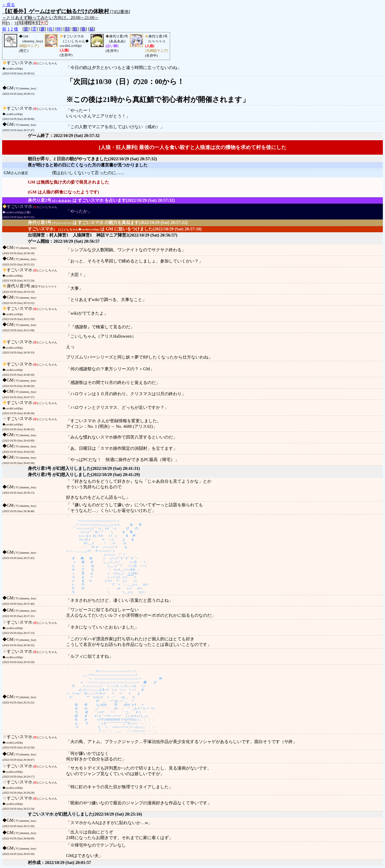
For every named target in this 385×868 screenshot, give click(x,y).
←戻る (9, 5)
